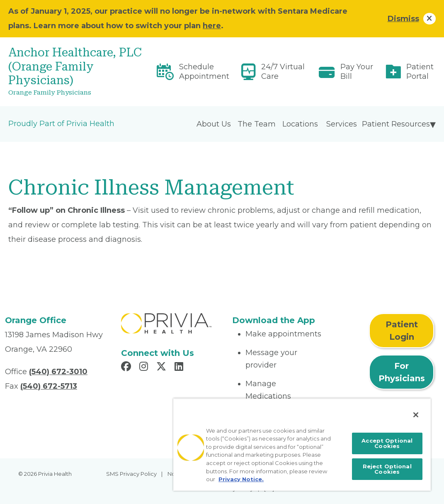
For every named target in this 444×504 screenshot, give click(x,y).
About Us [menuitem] (214, 124)
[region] (302, 444)
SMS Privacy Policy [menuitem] (131, 474)
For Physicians (402, 372)
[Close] (416, 415)
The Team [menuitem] (257, 124)
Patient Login (402, 331)
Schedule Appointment (204, 72)
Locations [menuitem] (300, 124)
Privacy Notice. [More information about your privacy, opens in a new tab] (241, 479)
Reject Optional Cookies (387, 469)
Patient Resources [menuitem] (396, 124)
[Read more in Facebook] (127, 368)
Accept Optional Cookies (387, 443)
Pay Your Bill (357, 72)
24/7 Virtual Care (283, 72)
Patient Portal (420, 72)
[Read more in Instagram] (145, 368)
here (212, 26)
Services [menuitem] (342, 124)
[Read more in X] (163, 368)
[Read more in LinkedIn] (180, 368)
